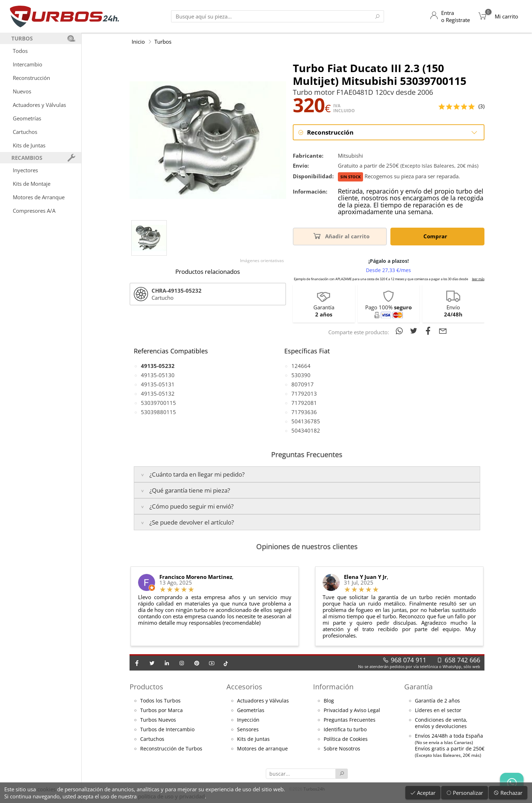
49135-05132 (158, 394)
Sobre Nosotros (342, 749)
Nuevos (22, 91)
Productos (146, 687)
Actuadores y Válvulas (39, 105)
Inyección (248, 720)
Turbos (163, 42)
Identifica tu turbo (345, 729)
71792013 (304, 394)
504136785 (306, 421)
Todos (20, 51)
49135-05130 (158, 375)
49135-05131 (158, 384)
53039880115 (158, 412)
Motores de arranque (262, 749)
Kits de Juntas (29, 145)
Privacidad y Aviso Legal (352, 710)
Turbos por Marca (161, 710)
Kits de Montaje (32, 184)
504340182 (306, 430)
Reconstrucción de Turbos (171, 749)
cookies (46, 789)
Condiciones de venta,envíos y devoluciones (441, 723)
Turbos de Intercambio (167, 729)
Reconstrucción (31, 78)
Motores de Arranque (39, 197)
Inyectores (25, 170)
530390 (301, 375)
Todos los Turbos (160, 701)
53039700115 (158, 403)
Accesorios (244, 687)
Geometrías (27, 118)
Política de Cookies (346, 739)
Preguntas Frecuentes (350, 720)
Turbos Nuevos (158, 720)
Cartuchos (25, 132)
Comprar (437, 236)
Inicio (138, 42)
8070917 (303, 384)
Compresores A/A (34, 211)
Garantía (418, 687)
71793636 (304, 412)
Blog (329, 701)
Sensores (248, 729)
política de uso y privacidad (171, 796)
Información (333, 687)
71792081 (304, 403)
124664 (301, 366)
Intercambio (28, 64)
